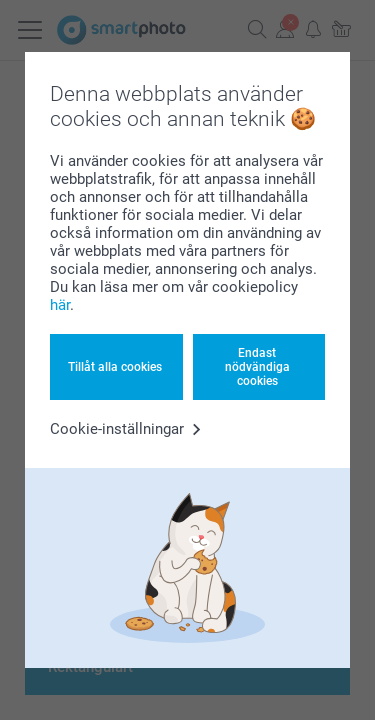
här (60, 305)
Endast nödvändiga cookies (257, 367)
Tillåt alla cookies (115, 367)
